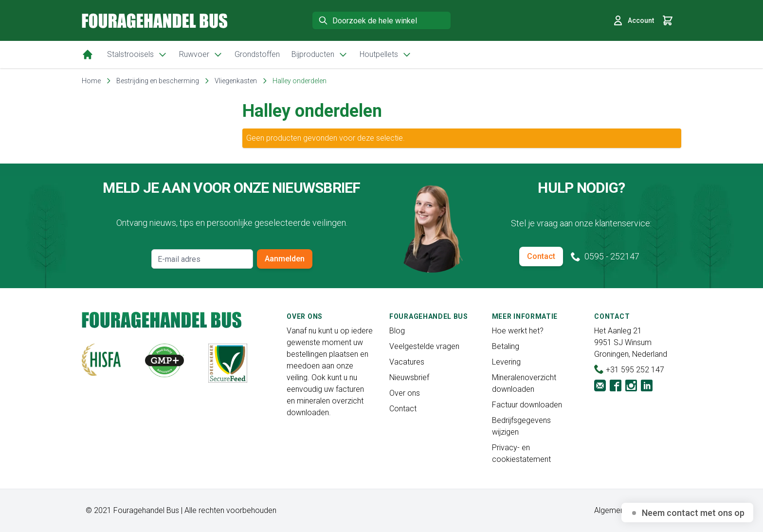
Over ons (405, 393)
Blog (397, 331)
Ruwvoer (201, 55)
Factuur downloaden (527, 405)
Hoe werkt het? (518, 331)
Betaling (506, 346)
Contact (541, 256)
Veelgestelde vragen (424, 346)
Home (91, 81)
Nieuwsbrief (409, 377)
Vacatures (407, 362)
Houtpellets (386, 55)
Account (633, 20)
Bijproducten (320, 55)
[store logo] (155, 21)
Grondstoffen (257, 54)
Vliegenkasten (236, 81)
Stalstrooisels (137, 55)
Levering (506, 362)
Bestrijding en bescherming (158, 81)
